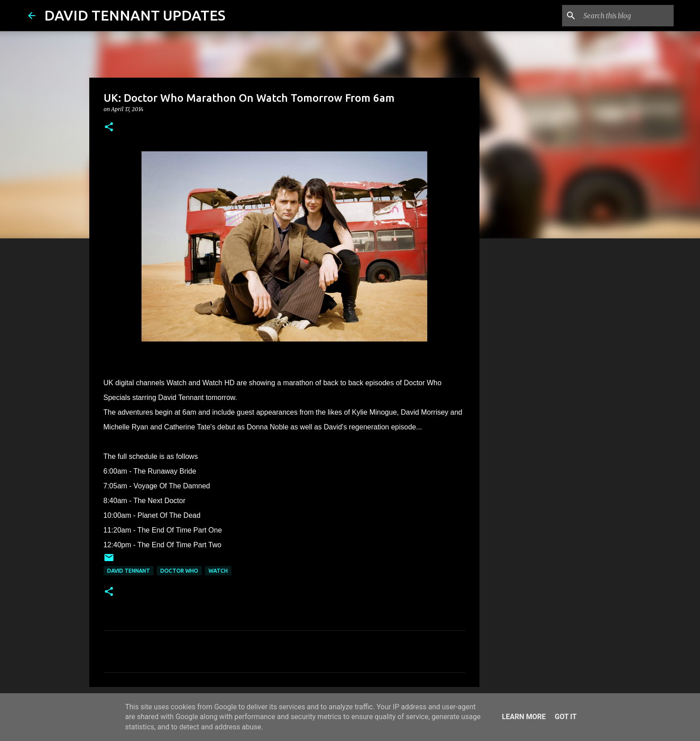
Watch (218, 571)
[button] (109, 127)
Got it (565, 717)
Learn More (524, 717)
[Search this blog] (627, 16)
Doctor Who (179, 571)
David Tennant (129, 571)
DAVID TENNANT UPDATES (135, 15)
